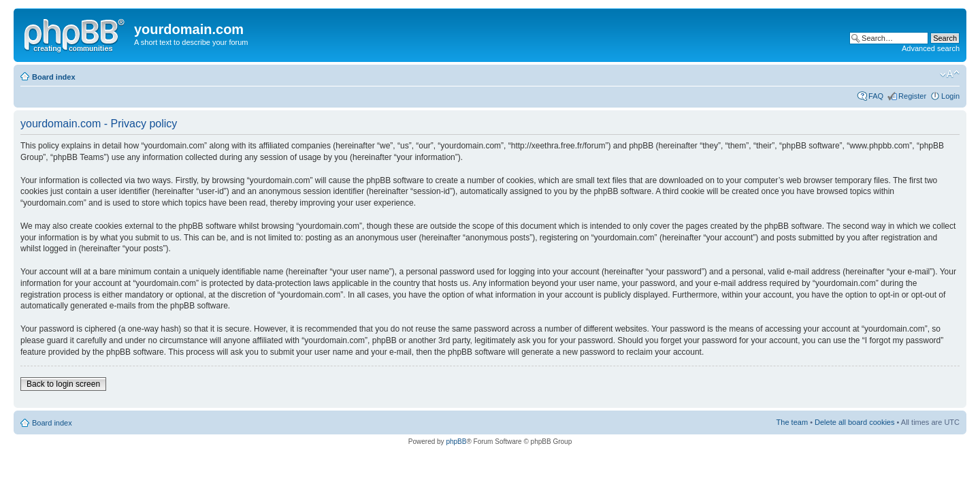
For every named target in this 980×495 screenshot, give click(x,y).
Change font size (950, 74)
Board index (54, 77)
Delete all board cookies (854, 422)
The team (792, 422)
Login (950, 96)
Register (912, 96)
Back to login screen (63, 384)
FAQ (876, 96)
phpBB (456, 442)
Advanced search (931, 48)
